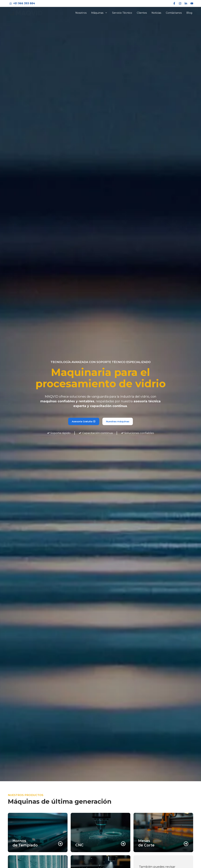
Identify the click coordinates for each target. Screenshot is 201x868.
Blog (189, 13)
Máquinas (100, 13)
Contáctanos (174, 13)
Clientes (142, 13)
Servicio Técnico (122, 13)
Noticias (156, 13)
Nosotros (81, 13)
